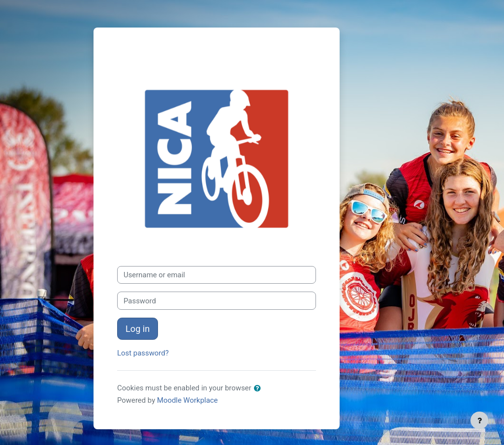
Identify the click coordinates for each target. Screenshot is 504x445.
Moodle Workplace (188, 400)
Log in (138, 329)
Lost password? (143, 353)
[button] (259, 388)
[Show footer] (479, 420)
